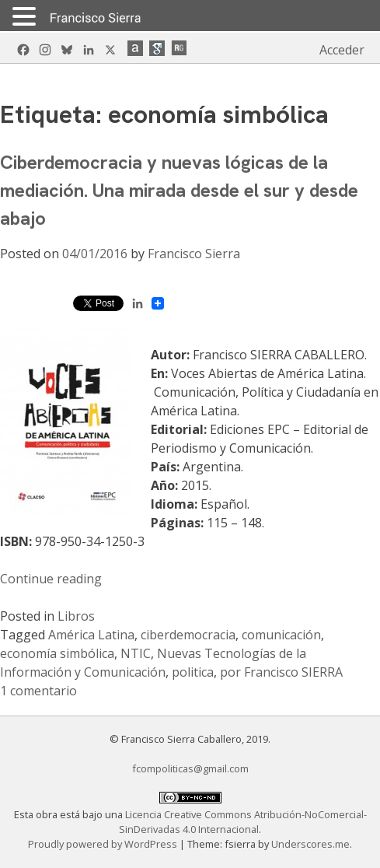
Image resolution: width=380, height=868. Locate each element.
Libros (76, 616)
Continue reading (51, 579)
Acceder (342, 50)
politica (193, 672)
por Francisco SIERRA (281, 672)
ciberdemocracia (188, 635)
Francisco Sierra (194, 254)
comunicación (281, 635)
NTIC (136, 653)
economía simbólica (57, 653)
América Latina (91, 635)
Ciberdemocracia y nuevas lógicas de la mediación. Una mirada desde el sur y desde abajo (179, 190)
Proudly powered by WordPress (104, 844)
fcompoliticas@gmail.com (190, 768)
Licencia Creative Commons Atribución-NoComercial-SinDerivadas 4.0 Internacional (243, 822)
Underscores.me (310, 844)
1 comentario (38, 691)
